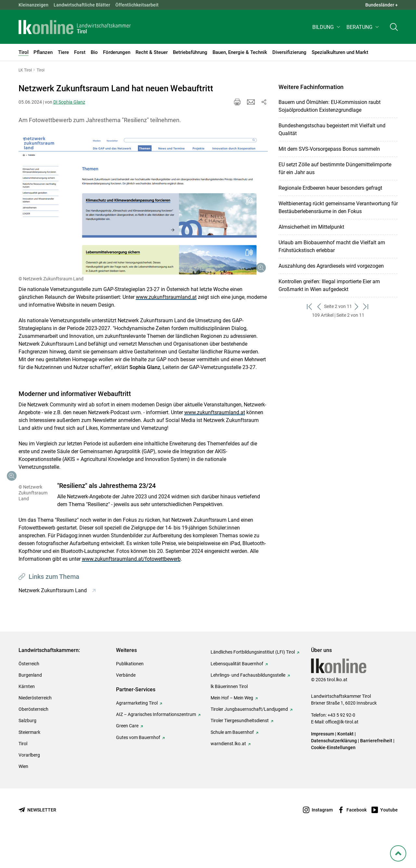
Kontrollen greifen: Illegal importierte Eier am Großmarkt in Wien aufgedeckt (329, 285)
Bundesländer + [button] (382, 5)
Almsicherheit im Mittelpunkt (311, 227)
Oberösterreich (33, 740)
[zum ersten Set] (310, 306)
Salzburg (27, 752)
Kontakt (345, 765)
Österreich (29, 695)
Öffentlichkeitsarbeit (137, 5)
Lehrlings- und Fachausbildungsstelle (248, 706)
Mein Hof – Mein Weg (232, 729)
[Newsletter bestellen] (37, 841)
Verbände (126, 706)
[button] (327, 28)
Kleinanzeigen (33, 5)
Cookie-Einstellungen (333, 779)
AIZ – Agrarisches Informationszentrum (156, 746)
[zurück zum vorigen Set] (319, 306)
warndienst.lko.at (228, 775)
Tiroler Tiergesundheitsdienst (240, 752)
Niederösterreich (35, 729)
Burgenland (30, 706)
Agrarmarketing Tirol (137, 734)
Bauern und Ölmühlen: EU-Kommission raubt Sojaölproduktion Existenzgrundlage (330, 106)
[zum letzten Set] (366, 306)
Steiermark (29, 763)
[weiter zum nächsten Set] (357, 306)
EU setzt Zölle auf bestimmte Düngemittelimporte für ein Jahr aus (335, 168)
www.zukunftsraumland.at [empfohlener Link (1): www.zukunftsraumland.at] (166, 297)
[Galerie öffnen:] (143, 204)
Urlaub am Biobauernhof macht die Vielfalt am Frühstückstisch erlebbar (332, 246)
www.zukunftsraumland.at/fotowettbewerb (68, 590)
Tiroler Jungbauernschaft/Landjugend (249, 740)
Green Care (127, 757)
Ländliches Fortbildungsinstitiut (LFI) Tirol (253, 683)
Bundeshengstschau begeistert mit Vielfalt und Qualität (332, 129)
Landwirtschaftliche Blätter (82, 5)
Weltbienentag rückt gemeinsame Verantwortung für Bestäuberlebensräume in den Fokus (338, 207)
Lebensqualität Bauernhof (237, 695)
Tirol (23, 775)
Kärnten (27, 718)
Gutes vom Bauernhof (138, 769)
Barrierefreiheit (376, 772)
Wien (23, 798)
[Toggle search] (394, 28)
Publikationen (130, 695)
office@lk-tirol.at (342, 753)
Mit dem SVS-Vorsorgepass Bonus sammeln (329, 149)
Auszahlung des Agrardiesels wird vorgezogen (331, 266)
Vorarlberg (29, 786)
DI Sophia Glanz (69, 102)
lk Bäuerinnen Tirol (229, 718)
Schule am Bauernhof (232, 763)
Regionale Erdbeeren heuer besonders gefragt (330, 188)
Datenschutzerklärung (334, 772)
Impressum (323, 765)
